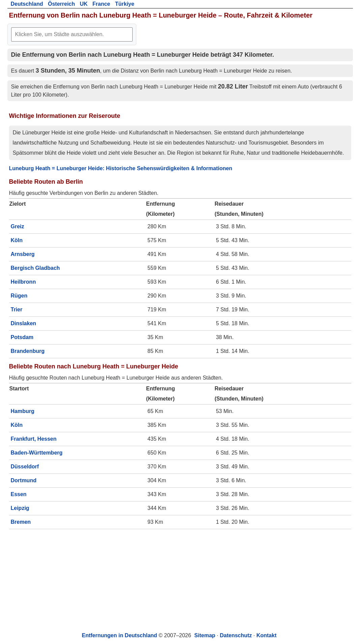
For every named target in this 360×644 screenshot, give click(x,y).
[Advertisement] (180, 580)
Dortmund (24, 480)
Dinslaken (24, 323)
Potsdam (22, 337)
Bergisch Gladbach (35, 268)
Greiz (18, 226)
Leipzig (20, 508)
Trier (17, 310)
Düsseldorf (25, 467)
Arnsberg (23, 254)
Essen (19, 494)
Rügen (19, 296)
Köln (17, 240)
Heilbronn (23, 282)
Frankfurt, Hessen (34, 439)
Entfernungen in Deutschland (120, 635)
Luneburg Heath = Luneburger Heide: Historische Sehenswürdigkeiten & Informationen (121, 168)
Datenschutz (236, 635)
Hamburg (23, 411)
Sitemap (205, 635)
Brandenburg (28, 351)
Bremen (21, 522)
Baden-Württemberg (37, 453)
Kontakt (267, 635)
